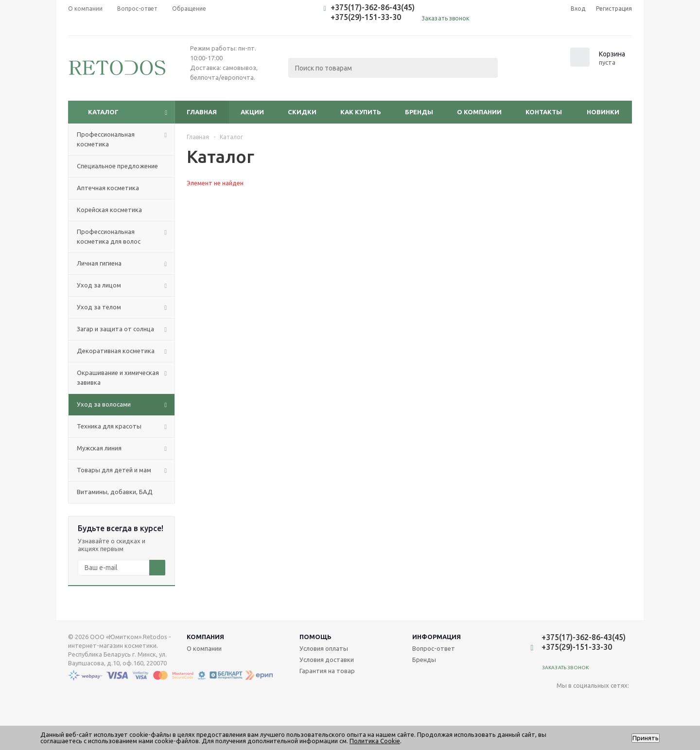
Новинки (603, 112)
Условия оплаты (324, 648)
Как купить (361, 112)
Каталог (103, 112)
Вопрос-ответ (434, 648)
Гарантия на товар (327, 671)
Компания (205, 637)
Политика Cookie (375, 741)
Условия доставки (327, 660)
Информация (437, 637)
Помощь (315, 637)
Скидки (302, 112)
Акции (252, 112)
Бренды (419, 112)
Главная (202, 112)
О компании (479, 112)
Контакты (544, 112)
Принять (646, 738)
